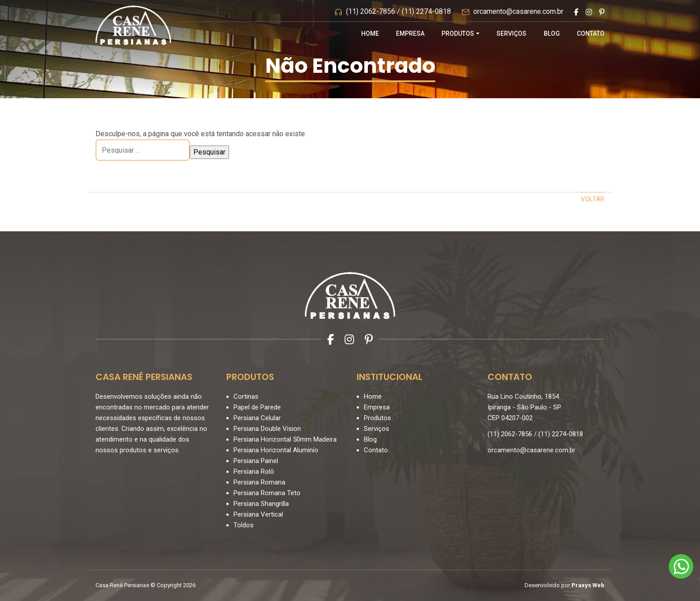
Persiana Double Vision (267, 429)
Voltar (593, 199)
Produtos (458, 33)
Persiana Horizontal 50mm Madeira (285, 439)
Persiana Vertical (258, 514)
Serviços (511, 33)
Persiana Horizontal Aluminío (276, 450)
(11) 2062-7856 (371, 11)
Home (370, 33)
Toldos (244, 525)
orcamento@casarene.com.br (518, 11)
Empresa (410, 33)
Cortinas (246, 396)
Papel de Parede (257, 407)
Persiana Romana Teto (267, 493)
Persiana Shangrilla (261, 504)
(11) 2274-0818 (426, 11)
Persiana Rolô (254, 472)
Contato (591, 33)
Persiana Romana (259, 482)
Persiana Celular (257, 418)
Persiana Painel (256, 461)
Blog (552, 33)
